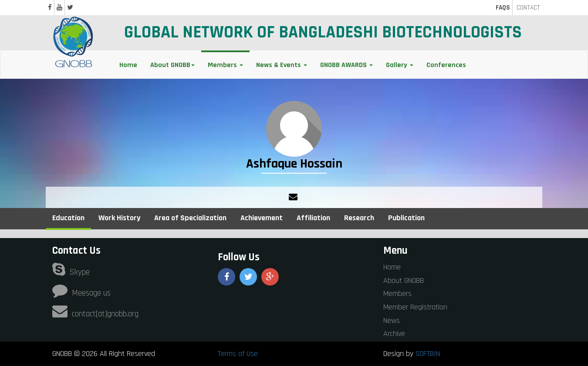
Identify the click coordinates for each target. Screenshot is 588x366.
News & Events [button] (282, 65)
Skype (71, 272)
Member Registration (415, 307)
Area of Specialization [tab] (190, 218)
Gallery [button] (400, 65)
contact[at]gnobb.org (95, 314)
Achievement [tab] (262, 218)
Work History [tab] (119, 218)
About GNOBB (404, 280)
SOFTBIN (428, 354)
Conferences (446, 65)
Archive (394, 334)
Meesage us (81, 293)
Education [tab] (68, 218)
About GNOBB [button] (172, 65)
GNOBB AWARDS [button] (346, 65)
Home (128, 65)
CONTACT (528, 8)
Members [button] (225, 65)
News (392, 321)
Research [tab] (359, 218)
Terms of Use (238, 354)
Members (397, 294)
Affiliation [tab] (313, 218)
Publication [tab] (406, 218)
